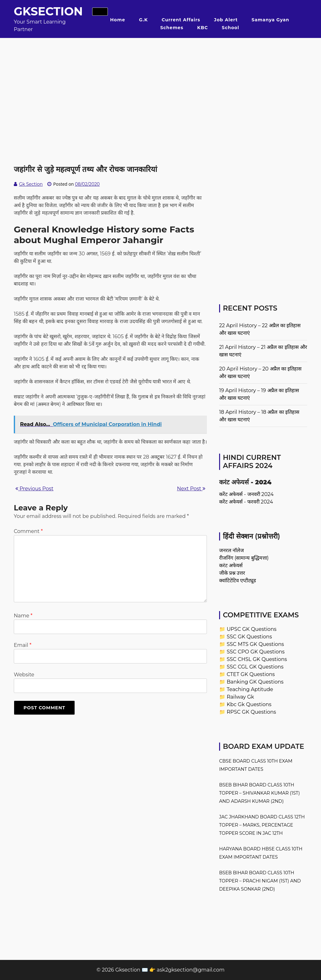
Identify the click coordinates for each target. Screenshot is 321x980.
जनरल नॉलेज (232, 550)
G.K (144, 20)
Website (24, 675)
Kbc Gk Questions (249, 704)
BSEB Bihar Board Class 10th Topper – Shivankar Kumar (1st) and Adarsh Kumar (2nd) (259, 793)
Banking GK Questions (255, 682)
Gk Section (31, 184)
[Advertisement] (160, 82)
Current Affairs (181, 20)
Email (23, 645)
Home (118, 20)
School (231, 28)
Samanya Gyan (271, 20)
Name (23, 616)
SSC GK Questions (249, 637)
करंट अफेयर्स (231, 565)
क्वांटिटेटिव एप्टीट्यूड (238, 581)
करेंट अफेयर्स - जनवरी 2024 (246, 494)
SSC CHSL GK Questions (257, 659)
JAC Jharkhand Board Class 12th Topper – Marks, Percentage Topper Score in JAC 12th (262, 825)
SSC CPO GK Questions (256, 652)
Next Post (191, 489)
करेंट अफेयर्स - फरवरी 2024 (246, 502)
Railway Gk (240, 697)
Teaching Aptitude (250, 689)
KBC (203, 28)
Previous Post (34, 489)
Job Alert (226, 20)
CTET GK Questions (251, 674)
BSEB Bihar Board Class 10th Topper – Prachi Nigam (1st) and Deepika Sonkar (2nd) (260, 881)
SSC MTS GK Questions (255, 644)
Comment (28, 531)
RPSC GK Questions (251, 712)
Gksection (48, 11)
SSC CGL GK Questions (255, 667)
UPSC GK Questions (252, 629)
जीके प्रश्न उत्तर (232, 573)
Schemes (172, 28)
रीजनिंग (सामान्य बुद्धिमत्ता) (244, 558)
